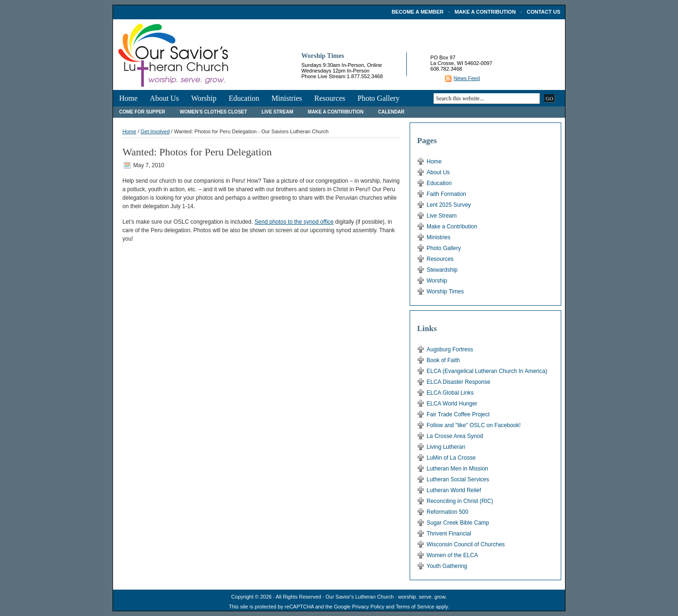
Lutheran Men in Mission (457, 469)
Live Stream (278, 112)
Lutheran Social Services (458, 479)
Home (128, 98)
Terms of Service (415, 607)
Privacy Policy (368, 607)
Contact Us (544, 12)
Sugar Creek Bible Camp (458, 523)
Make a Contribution (485, 12)
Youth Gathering (447, 566)
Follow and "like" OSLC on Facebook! (474, 425)
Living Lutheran (446, 447)
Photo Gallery (378, 98)
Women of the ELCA (452, 555)
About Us (164, 98)
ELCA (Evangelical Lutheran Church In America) (487, 371)
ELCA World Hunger (452, 404)
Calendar (391, 112)
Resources (330, 98)
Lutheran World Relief (454, 490)
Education (244, 98)
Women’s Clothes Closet (214, 112)
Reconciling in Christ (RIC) (460, 501)
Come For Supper (142, 112)
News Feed (467, 78)
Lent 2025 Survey (449, 205)
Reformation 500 (448, 512)
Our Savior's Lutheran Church (359, 597)
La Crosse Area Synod (455, 436)
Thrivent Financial (449, 534)
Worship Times (445, 292)
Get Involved (155, 131)
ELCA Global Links (450, 393)
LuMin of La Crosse (451, 458)
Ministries (287, 98)
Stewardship (442, 270)
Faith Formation (446, 194)
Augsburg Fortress (450, 349)
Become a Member (418, 12)
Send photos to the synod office (294, 222)
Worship (204, 98)
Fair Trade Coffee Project (458, 414)
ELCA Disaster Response (458, 382)
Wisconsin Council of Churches (466, 544)
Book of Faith (443, 360)
